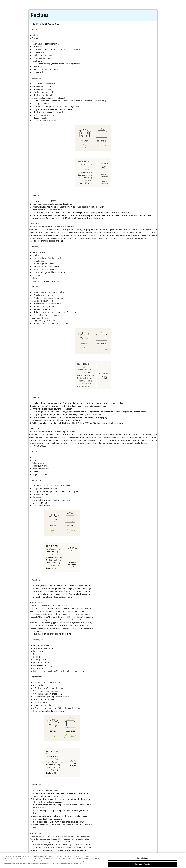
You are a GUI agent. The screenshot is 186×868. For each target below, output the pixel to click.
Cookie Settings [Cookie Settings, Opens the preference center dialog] (142, 861)
